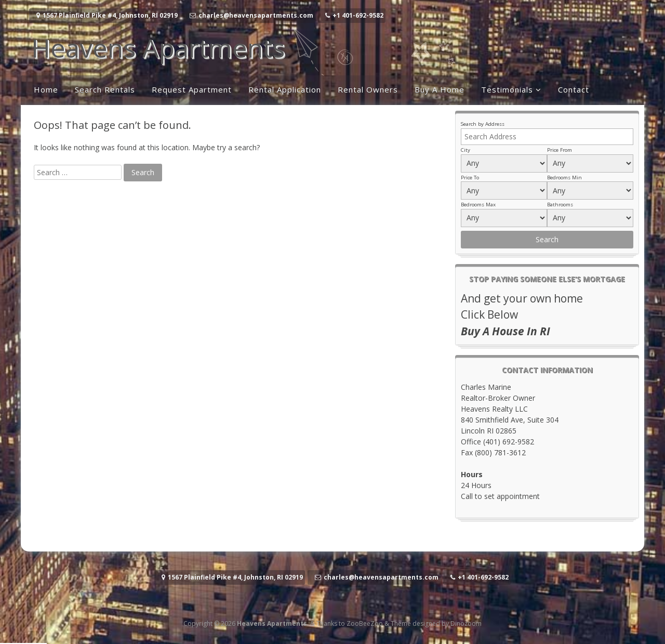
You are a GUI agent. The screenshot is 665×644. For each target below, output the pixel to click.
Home (46, 89)
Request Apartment (192, 89)
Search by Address (483, 124)
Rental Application (285, 89)
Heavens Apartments (158, 48)
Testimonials (507, 89)
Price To (470, 178)
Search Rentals (105, 89)
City (465, 150)
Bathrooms (560, 205)
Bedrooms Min (564, 178)
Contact (574, 89)
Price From (560, 150)
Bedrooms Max (478, 205)
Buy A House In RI (506, 331)
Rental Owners (368, 89)
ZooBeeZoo (365, 623)
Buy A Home (440, 89)
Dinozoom (466, 623)
